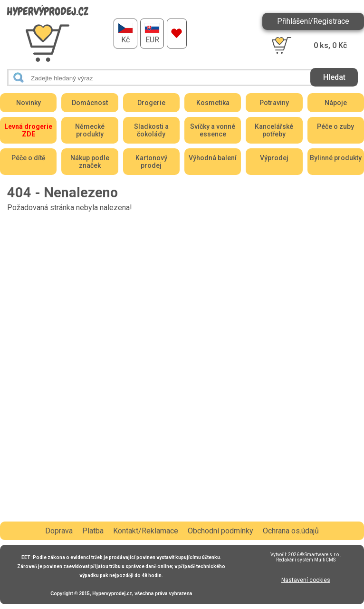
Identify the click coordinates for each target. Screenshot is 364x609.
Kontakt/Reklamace (146, 531)
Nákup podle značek (90, 162)
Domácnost (90, 103)
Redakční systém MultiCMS (306, 560)
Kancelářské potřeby (274, 130)
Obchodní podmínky (220, 531)
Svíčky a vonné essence (213, 130)
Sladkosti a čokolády (151, 130)
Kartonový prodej (151, 162)
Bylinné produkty (336, 158)
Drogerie (151, 103)
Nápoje (336, 103)
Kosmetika (213, 103)
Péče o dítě (29, 158)
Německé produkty (90, 130)
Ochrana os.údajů (291, 531)
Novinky (29, 103)
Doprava (59, 531)
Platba (93, 531)
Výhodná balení (213, 158)
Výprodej (274, 158)
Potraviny (274, 103)
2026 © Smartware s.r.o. (314, 555)
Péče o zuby (335, 126)
